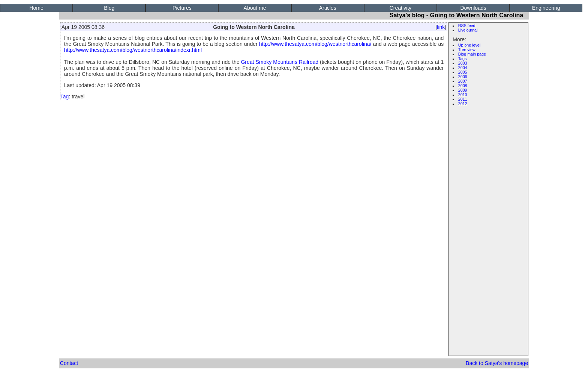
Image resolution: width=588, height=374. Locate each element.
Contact (69, 363)
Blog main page (472, 54)
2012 (463, 104)
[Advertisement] (490, 222)
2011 (463, 99)
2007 (463, 81)
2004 (463, 68)
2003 (463, 63)
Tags (463, 59)
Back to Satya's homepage (497, 363)
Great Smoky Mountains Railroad (280, 62)
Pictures (182, 8)
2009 (463, 90)
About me (255, 8)
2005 (463, 72)
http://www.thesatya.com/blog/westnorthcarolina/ (315, 44)
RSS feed (467, 26)
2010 (463, 95)
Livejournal (468, 30)
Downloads (473, 8)
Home (36, 8)
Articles (328, 8)
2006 (463, 77)
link (441, 27)
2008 (463, 86)
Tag (65, 97)
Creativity (400, 8)
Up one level (469, 45)
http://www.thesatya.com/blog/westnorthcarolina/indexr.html (133, 50)
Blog (109, 8)
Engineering (546, 8)
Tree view (467, 50)
